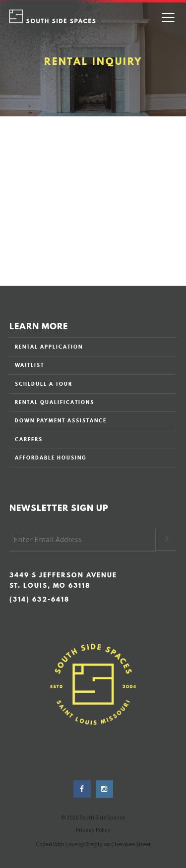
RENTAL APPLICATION (49, 347)
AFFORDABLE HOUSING (51, 458)
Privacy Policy (93, 830)
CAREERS (29, 439)
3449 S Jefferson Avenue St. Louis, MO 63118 (63, 580)
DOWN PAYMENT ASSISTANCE (61, 420)
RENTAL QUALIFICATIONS (55, 402)
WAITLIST (30, 365)
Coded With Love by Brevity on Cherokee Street (93, 844)
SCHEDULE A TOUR (44, 384)
